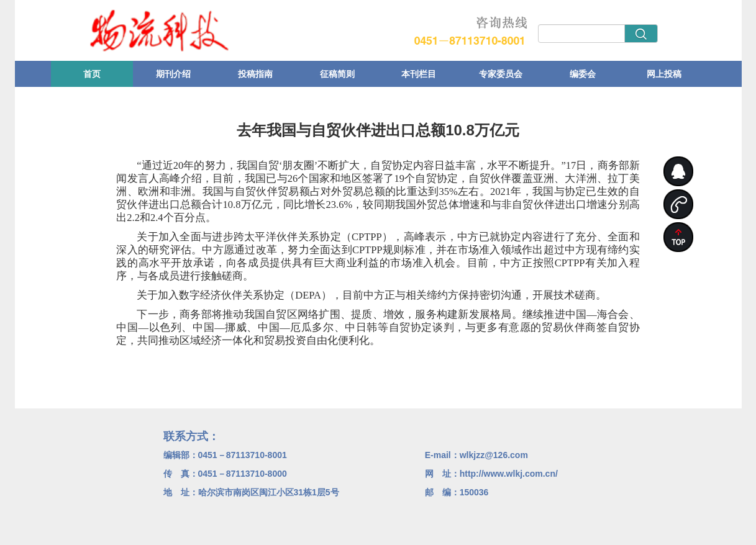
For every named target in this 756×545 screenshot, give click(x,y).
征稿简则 (337, 74)
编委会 (583, 74)
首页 (92, 74)
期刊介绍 (173, 74)
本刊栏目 (419, 74)
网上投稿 (664, 74)
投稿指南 (255, 74)
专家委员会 (501, 74)
